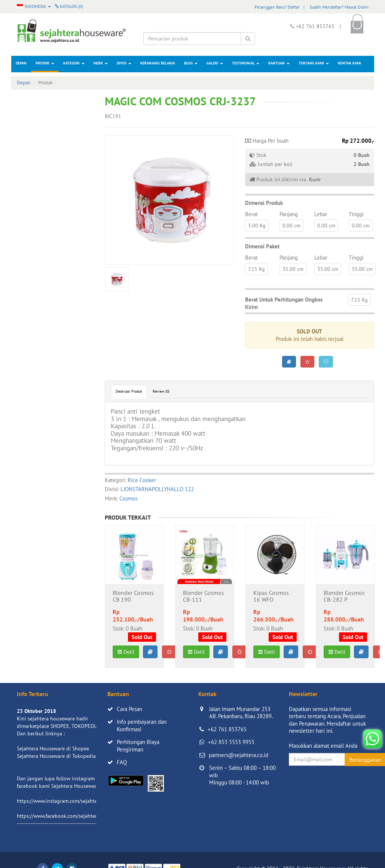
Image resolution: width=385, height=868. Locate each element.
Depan (21, 63)
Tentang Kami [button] (314, 63)
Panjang (289, 214)
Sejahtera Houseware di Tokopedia (56, 756)
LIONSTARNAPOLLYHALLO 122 (157, 489)
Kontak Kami (349, 63)
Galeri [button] (215, 63)
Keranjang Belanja (158, 63)
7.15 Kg (256, 269)
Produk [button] (45, 63)
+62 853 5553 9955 (231, 742)
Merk (101, 63)
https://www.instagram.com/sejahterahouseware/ (73, 801)
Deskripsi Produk (129, 391)
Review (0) (161, 391)
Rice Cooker (142, 480)
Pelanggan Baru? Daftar (277, 7)
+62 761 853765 (227, 729)
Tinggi (356, 214)
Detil (126, 652)
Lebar (321, 214)
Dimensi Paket (262, 246)
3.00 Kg (257, 226)
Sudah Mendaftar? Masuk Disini (339, 7)
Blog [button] (191, 63)
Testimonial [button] (246, 63)
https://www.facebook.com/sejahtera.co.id (64, 816)
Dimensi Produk (264, 203)
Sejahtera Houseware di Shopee (53, 748)
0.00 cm (291, 226)
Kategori (74, 63)
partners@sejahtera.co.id (239, 755)
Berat (251, 214)
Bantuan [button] (279, 63)
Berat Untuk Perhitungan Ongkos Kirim (284, 303)
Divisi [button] (124, 63)
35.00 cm (293, 269)
